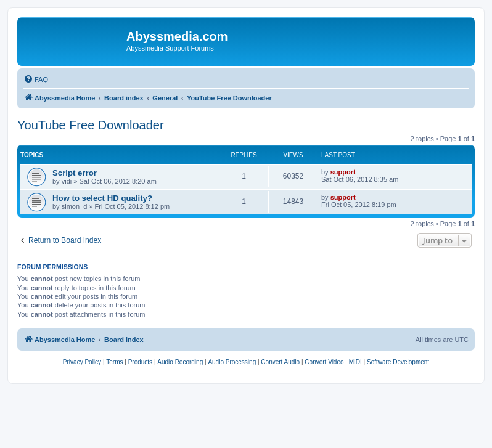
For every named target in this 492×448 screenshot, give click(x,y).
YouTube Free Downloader (91, 125)
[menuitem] (36, 79)
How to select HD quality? (102, 198)
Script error (75, 173)
